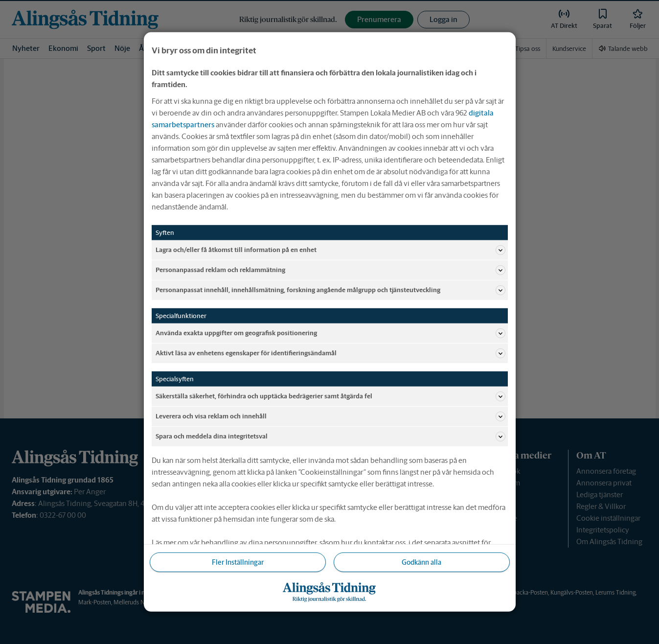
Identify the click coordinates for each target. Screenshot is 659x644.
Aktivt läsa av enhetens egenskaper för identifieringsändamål (330, 353)
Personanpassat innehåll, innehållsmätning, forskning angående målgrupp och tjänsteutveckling (330, 290)
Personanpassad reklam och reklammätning (330, 270)
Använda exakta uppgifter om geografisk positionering (330, 333)
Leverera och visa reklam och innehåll (330, 416)
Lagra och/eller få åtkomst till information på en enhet (330, 250)
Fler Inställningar (238, 562)
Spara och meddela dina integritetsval (330, 437)
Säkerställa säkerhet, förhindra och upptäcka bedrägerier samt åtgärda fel (330, 396)
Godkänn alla (421, 562)
